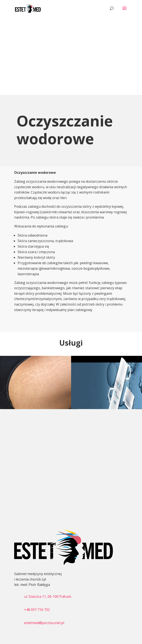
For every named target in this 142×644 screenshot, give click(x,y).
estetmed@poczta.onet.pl (44, 623)
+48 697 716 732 (37, 610)
